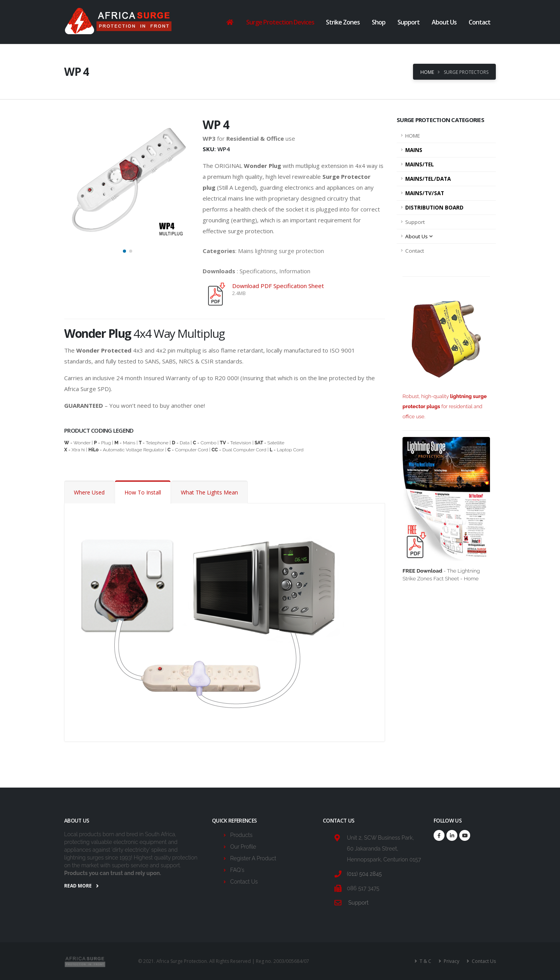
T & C (425, 961)
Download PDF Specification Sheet (278, 286)
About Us (444, 22)
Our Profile (243, 847)
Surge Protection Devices (280, 22)
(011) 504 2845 (364, 874)
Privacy (451, 961)
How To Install (143, 492)
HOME (413, 136)
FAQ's (237, 870)
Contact (479, 22)
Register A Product (253, 858)
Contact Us (244, 882)
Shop (379, 22)
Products (241, 835)
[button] (124, 251)
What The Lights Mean (209, 492)
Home (427, 72)
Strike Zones (343, 22)
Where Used (89, 492)
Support (409, 22)
